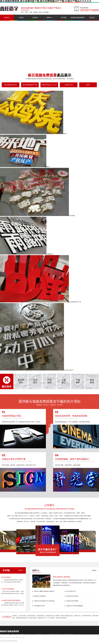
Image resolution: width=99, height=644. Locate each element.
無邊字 (88, 85)
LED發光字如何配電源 (8, 589)
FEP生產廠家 (51, 618)
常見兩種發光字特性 (39, 606)
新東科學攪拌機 (86, 616)
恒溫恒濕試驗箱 (31, 616)
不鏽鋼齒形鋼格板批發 (22, 618)
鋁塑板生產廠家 (33, 618)
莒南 (14, 637)
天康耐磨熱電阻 (40, 616)
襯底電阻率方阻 (42, 618)
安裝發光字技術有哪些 (72, 601)
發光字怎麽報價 (6, 577)
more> (21, 570)
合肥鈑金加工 (77, 616)
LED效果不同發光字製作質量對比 (11, 600)
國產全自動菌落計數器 (67, 616)
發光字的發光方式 (71, 591)
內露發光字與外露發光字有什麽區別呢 (44, 601)
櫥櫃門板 (57, 616)
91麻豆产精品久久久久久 (49, 85)
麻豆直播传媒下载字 (11, 85)
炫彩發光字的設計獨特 (72, 596)
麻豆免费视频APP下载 (30, 85)
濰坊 (20, 637)
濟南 (10, 637)
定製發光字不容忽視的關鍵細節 (75, 606)
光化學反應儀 (22, 616)
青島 (17, 637)
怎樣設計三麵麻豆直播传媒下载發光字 (44, 591)
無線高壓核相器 (50, 616)
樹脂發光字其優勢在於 (40, 596)
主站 (7, 637)
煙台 (24, 637)
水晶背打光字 (69, 85)
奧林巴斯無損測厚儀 (61, 618)
